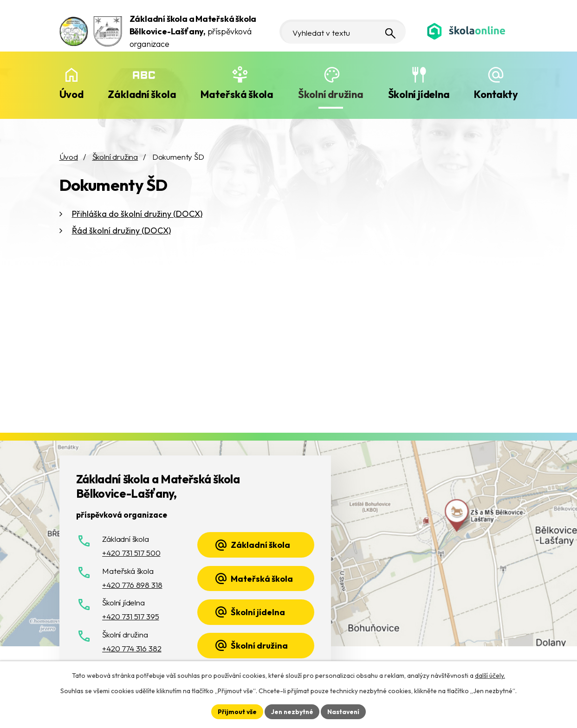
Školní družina (331, 94)
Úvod (71, 94)
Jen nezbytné (292, 711)
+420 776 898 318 (132, 585)
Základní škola (142, 94)
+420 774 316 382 (132, 648)
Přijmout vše (236, 711)
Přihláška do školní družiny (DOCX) (137, 214)
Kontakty (496, 94)
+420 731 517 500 (131, 553)
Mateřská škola (237, 94)
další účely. (490, 675)
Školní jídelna (419, 94)
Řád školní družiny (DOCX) (121, 231)
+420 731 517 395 (130, 616)
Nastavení (345, 711)
